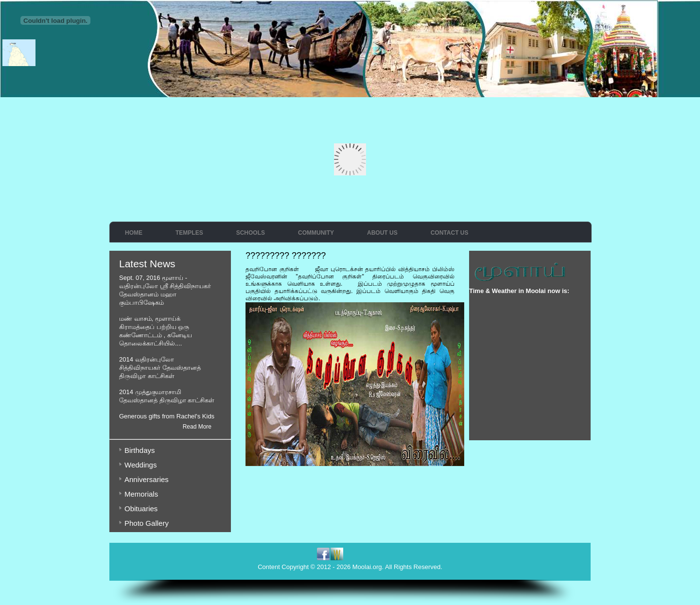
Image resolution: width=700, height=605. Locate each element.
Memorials (141, 494)
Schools (251, 233)
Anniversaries (147, 479)
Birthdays (140, 450)
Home (134, 233)
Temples (189, 233)
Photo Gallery (147, 523)
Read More (197, 427)
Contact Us (450, 233)
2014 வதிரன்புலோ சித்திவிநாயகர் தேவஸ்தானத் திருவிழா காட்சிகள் (160, 368)
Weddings (140, 465)
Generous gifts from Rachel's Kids (167, 416)
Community (316, 233)
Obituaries (141, 509)
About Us (382, 233)
